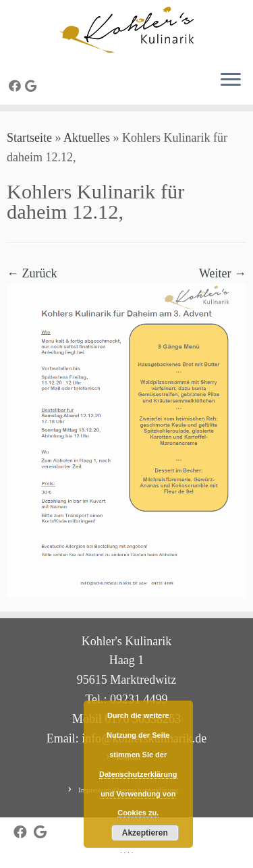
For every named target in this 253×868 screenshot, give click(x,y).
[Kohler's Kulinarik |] (126, 30)
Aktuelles (87, 138)
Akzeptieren (145, 833)
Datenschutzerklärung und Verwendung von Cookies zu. (138, 794)
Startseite (29, 138)
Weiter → (223, 273)
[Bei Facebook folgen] (17, 86)
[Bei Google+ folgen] (33, 86)
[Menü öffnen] (231, 80)
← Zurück (32, 273)
